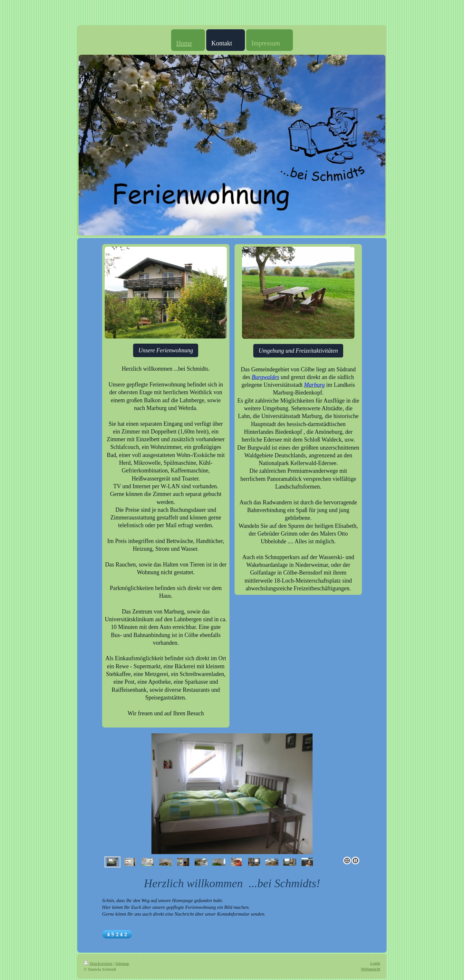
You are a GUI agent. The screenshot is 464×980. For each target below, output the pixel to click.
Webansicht (371, 969)
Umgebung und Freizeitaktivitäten (298, 351)
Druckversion (98, 963)
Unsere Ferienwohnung (166, 350)
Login (375, 963)
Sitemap (122, 963)
